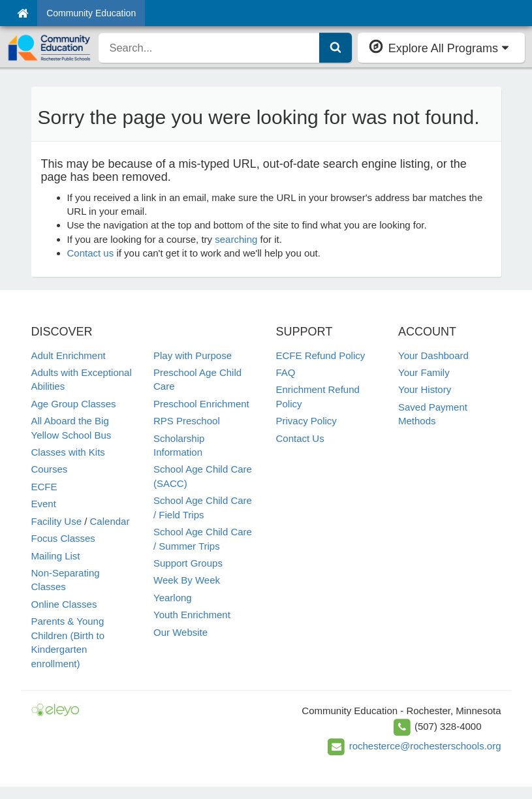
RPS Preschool (187, 421)
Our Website (180, 632)
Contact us (91, 253)
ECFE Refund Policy (321, 355)
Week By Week (187, 580)
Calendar (110, 521)
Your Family (424, 372)
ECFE (44, 487)
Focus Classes (63, 538)
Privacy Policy (306, 421)
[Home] (23, 13)
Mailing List (56, 556)
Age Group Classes (74, 404)
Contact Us (300, 438)
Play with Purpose (193, 355)
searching (236, 239)
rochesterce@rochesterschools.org (425, 746)
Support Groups (188, 563)
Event (44, 504)
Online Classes (64, 604)
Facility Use (57, 521)
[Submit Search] (336, 48)
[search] (209, 48)
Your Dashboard (433, 355)
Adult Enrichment (69, 355)
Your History (425, 389)
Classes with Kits (68, 452)
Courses (50, 469)
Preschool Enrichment (201, 404)
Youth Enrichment (192, 615)
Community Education (91, 13)
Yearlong (173, 598)
